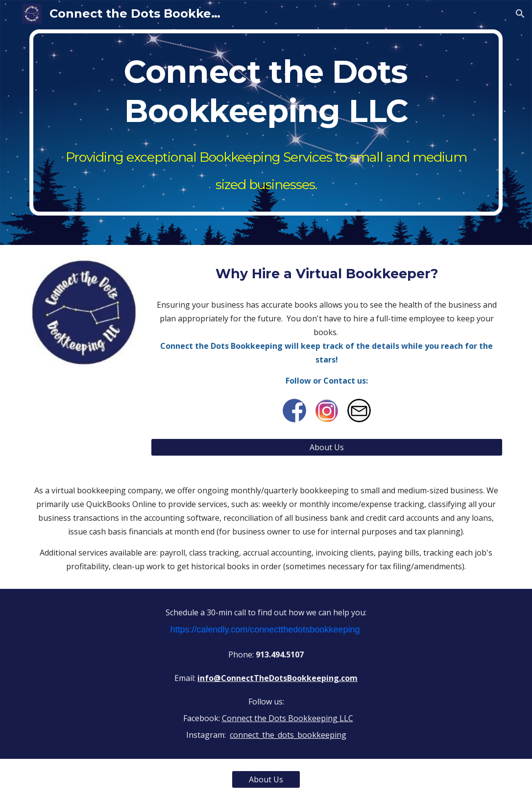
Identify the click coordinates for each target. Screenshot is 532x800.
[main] (266, 122)
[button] (520, 14)
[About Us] (327, 447)
